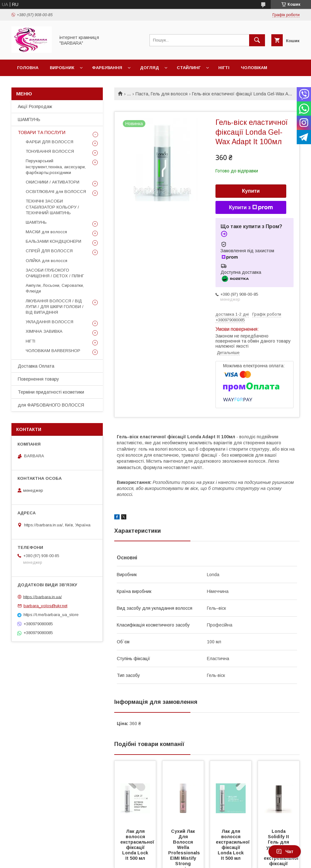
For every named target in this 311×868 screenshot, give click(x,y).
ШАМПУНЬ (29, 119)
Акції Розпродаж (35, 106)
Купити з (251, 208)
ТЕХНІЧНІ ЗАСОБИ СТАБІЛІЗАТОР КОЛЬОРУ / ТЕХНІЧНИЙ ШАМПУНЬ (52, 207)
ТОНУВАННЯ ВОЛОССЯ (50, 151)
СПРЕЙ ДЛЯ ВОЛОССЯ (49, 251)
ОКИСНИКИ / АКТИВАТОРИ (53, 182)
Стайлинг (189, 68)
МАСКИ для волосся (46, 232)
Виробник (62, 68)
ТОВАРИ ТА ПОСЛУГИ (42, 132)
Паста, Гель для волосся (162, 94)
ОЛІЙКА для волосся (46, 261)
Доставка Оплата (36, 366)
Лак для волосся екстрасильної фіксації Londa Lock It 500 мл (138, 845)
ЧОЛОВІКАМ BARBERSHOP (53, 351)
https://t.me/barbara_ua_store (51, 615)
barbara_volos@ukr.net (45, 606)
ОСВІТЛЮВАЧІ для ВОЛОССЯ (56, 192)
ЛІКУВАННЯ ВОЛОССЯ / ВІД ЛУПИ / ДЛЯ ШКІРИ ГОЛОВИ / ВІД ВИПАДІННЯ (55, 307)
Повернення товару (38, 379)
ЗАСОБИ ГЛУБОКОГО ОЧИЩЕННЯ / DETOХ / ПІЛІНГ (55, 273)
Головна (28, 68)
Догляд (149, 68)
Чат (285, 852)
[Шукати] (257, 40)
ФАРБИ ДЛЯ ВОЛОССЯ (50, 142)
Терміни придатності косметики (51, 392)
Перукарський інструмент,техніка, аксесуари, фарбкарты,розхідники (56, 167)
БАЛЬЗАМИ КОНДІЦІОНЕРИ (53, 241)
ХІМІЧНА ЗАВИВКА (44, 331)
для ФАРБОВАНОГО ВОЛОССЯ (51, 405)
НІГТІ (30, 341)
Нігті (224, 68)
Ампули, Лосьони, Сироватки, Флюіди (55, 288)
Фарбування (107, 68)
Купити (251, 191)
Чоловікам (254, 68)
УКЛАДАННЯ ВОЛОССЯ (50, 322)
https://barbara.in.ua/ (43, 597)
